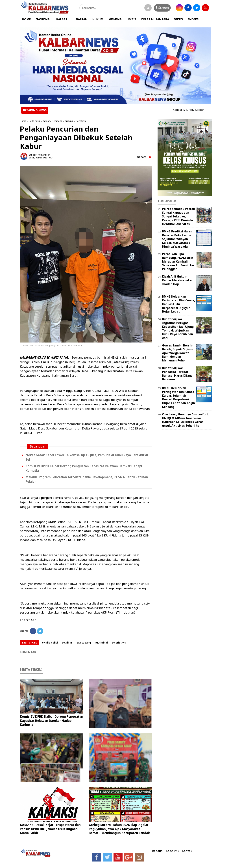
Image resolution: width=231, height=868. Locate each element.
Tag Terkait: (30, 643)
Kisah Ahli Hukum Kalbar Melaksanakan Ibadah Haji (178, 280)
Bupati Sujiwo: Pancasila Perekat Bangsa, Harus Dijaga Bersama (177, 374)
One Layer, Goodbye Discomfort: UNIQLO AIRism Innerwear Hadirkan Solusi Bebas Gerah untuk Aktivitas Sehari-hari (185, 420)
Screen (162, 8)
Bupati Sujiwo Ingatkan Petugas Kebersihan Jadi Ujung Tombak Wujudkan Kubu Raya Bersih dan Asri (178, 328)
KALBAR (62, 19)
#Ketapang (84, 643)
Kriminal (69, 121)
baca (142, 157)
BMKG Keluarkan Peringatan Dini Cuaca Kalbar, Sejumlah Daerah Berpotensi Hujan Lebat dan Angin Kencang (178, 397)
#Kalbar (67, 643)
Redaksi (158, 851)
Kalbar (46, 121)
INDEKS (193, 19)
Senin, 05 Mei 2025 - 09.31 (41, 158)
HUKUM (98, 19)
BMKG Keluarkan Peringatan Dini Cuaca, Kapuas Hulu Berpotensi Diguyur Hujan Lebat (179, 304)
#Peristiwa (119, 643)
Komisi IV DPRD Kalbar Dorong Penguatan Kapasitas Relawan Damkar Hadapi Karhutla (52, 720)
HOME (26, 19)
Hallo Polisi (35, 121)
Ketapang (57, 121)
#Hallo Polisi (50, 643)
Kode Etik (173, 851)
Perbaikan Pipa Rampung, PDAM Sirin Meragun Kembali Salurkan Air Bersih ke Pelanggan (178, 261)
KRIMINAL (116, 19)
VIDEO (179, 19)
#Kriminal (102, 643)
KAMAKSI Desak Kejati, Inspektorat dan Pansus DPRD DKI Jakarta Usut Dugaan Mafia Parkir (50, 829)
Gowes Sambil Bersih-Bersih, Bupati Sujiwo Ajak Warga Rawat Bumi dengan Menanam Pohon (178, 353)
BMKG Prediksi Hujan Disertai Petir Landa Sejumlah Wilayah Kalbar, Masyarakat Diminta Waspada (177, 239)
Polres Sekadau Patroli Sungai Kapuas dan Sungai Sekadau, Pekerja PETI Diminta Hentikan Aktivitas (178, 216)
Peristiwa (81, 121)
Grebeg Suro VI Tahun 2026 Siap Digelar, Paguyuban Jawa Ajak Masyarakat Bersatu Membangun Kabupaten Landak (119, 829)
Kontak (187, 851)
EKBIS (132, 19)
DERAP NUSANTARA (155, 19)
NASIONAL (43, 19)
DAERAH (82, 19)
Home (23, 121)
